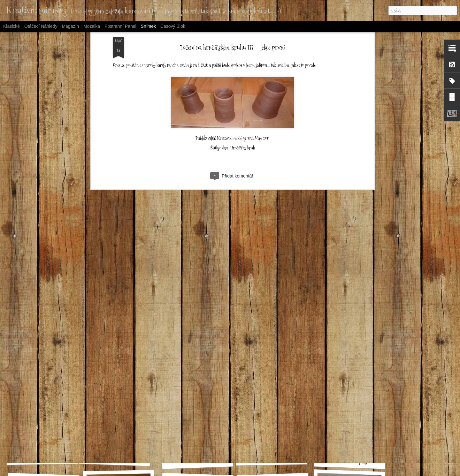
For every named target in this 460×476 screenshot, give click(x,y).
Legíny (275, 374)
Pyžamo (272, 459)
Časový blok (173, 26)
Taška (194, 371)
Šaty (41, 372)
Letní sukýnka (42, 458)
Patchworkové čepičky (350, 461)
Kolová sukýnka (120, 375)
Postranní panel (120, 26)
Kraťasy (115, 458)
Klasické (11, 26)
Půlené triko (350, 374)
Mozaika (92, 26)
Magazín (70, 26)
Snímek (148, 26)
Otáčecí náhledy (41, 26)
